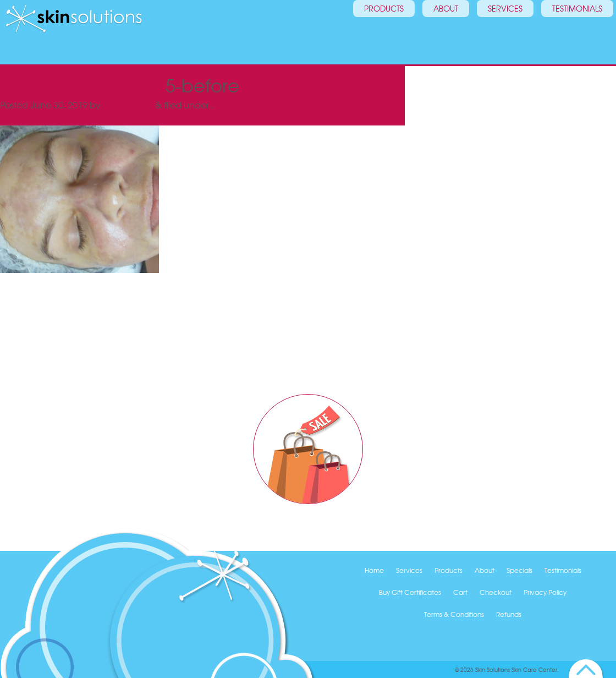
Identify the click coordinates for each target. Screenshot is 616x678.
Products (376, 30)
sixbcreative (128, 105)
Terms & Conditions (454, 614)
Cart (460, 592)
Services (497, 30)
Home (374, 570)
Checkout (496, 592)
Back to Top (586, 668)
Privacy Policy (545, 592)
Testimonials (569, 30)
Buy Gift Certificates (410, 592)
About (438, 30)
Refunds (509, 614)
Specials (519, 570)
